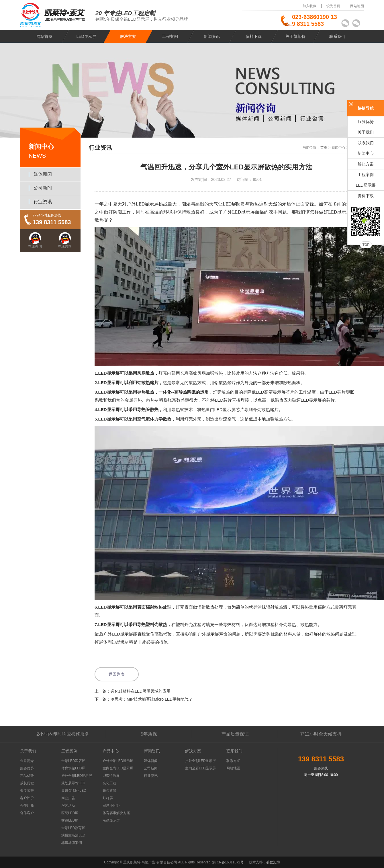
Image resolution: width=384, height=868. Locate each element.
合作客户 (27, 813)
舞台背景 (109, 791)
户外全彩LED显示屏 (77, 776)
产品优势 (27, 776)
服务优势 (366, 122)
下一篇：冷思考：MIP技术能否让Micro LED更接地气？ (144, 699)
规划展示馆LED (73, 783)
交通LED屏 (70, 820)
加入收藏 (309, 6)
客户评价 (27, 798)
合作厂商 (27, 806)
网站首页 (44, 36)
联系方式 (233, 761)
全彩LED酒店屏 (73, 761)
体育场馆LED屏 (73, 768)
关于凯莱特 (295, 36)
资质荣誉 (27, 791)
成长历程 (27, 783)
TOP (366, 245)
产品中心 (111, 751)
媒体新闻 (43, 174)
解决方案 (128, 36)
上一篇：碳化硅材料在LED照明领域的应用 (133, 691)
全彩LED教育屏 (73, 828)
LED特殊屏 (111, 776)
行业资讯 (43, 202)
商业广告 (68, 798)
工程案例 (170, 36)
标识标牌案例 (72, 843)
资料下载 (254, 36)
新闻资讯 (212, 36)
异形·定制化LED (74, 791)
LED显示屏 (86, 36)
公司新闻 (43, 188)
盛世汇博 (273, 862)
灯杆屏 (108, 798)
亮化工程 (109, 783)
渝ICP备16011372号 (229, 862)
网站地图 (357, 6)
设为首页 (333, 6)
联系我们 (337, 36)
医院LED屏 (70, 813)
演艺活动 (68, 806)
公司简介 (27, 761)
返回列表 (117, 674)
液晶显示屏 (111, 820)
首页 (324, 148)
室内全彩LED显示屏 (118, 768)
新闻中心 (338, 148)
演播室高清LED (73, 835)
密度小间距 (111, 806)
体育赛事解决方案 (116, 813)
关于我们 (366, 132)
